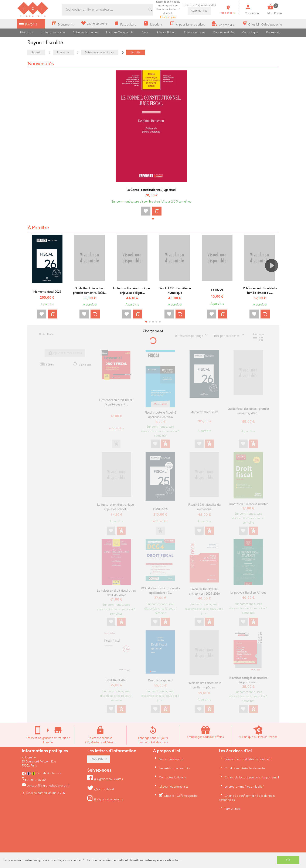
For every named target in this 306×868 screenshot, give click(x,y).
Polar (145, 32)
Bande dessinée (223, 32)
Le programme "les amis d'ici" (244, 787)
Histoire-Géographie (120, 32)
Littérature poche (53, 32)
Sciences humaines (86, 32)
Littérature (26, 32)
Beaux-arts (273, 32)
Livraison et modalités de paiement (248, 759)
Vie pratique (250, 32)
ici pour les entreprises (174, 787)
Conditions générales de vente (245, 768)
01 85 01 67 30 (34, 780)
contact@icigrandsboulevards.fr (46, 786)
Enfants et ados (195, 32)
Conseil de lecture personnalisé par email (252, 777)
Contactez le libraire (172, 777)
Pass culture (233, 809)
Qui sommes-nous (171, 759)
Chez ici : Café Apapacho (181, 796)
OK (288, 860)
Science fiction (166, 32)
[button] (153, 219)
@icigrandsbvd (101, 789)
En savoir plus (168, 9)
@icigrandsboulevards (105, 779)
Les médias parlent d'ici (174, 768)
